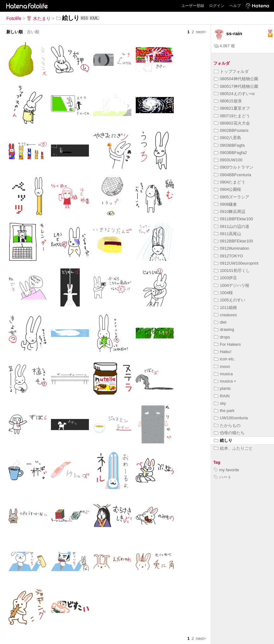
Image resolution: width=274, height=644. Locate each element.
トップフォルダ (231, 71)
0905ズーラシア (232, 197)
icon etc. (224, 359)
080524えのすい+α (234, 94)
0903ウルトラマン (234, 167)
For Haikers (227, 344)
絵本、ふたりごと (233, 448)
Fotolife (14, 18)
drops (222, 337)
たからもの (227, 425)
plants (222, 388)
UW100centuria (231, 418)
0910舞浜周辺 (230, 212)
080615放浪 (228, 101)
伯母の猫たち (229, 433)
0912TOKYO (228, 256)
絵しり (223, 440)
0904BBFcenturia (233, 175)
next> (201, 32)
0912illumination (231, 248)
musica (223, 374)
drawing (224, 329)
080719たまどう (232, 116)
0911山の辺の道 (232, 226)
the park (224, 411)
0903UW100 (228, 160)
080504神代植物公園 (236, 79)
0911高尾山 (227, 234)
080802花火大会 (232, 123)
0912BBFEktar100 (234, 241)
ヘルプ (235, 6)
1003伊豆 (225, 278)
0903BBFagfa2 (230, 153)
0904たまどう (230, 182)
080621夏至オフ (232, 108)
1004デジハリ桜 (232, 285)
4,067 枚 (225, 46)
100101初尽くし (232, 270)
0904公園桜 (227, 189)
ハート (223, 477)
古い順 (33, 32)
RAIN (222, 396)
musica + (225, 381)
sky (220, 403)
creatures (225, 315)
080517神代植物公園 (236, 86)
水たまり (39, 18)
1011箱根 (225, 308)
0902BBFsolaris (231, 130)
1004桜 (223, 293)
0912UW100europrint (236, 263)
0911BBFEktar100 (234, 219)
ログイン (217, 6)
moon (222, 367)
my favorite (227, 470)
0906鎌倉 (225, 204)
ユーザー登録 (193, 6)
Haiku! (223, 352)
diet (220, 322)
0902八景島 (227, 138)
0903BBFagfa (229, 145)
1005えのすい (230, 300)
